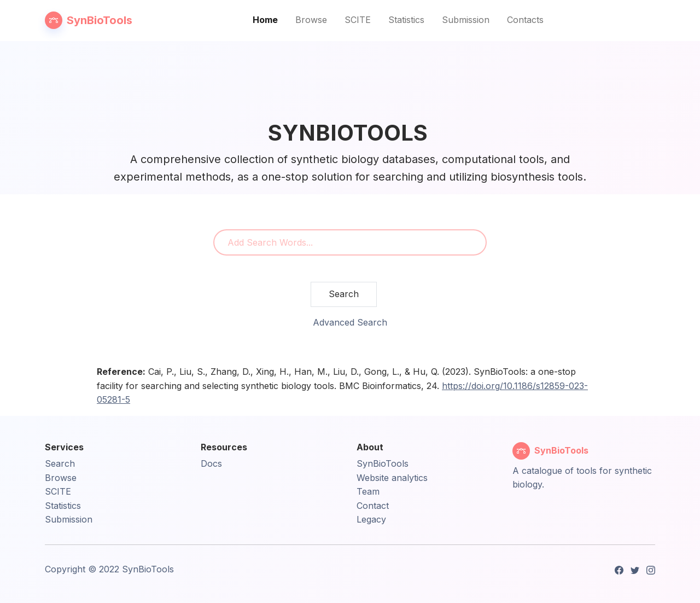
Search (344, 294)
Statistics (406, 20)
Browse (311, 20)
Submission (466, 20)
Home (265, 20)
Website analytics (392, 478)
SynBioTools (383, 463)
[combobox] (350, 242)
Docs (211, 463)
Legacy (371, 519)
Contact (373, 506)
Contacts (525, 20)
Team (368, 491)
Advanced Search (350, 322)
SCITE (358, 20)
